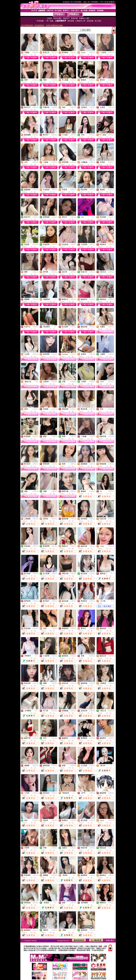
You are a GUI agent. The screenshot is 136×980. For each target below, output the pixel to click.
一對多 (36, 382)
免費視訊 (35, 53)
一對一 (93, 217)
